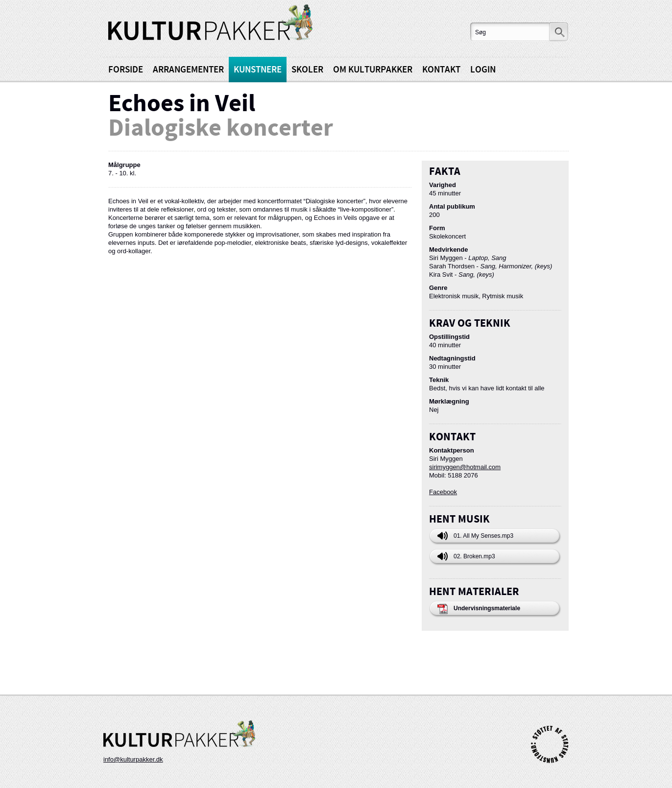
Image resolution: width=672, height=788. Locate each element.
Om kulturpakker (373, 70)
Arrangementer (188, 70)
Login (483, 70)
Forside (126, 70)
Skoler (307, 70)
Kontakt (441, 70)
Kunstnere (258, 70)
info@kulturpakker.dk (133, 759)
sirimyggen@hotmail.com (465, 467)
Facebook (443, 492)
